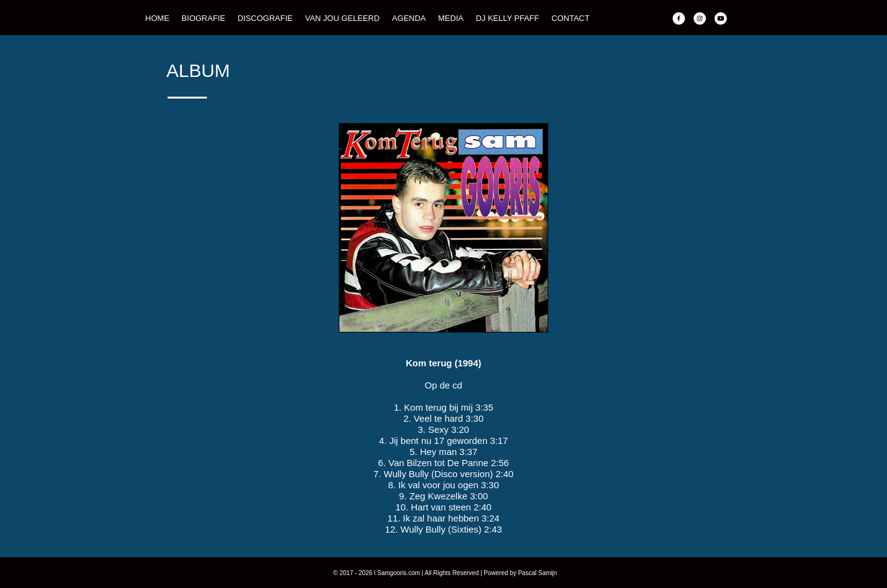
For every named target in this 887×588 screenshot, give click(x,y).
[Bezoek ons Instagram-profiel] (700, 18)
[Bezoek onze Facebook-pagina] (679, 18)
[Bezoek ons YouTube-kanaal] (721, 18)
